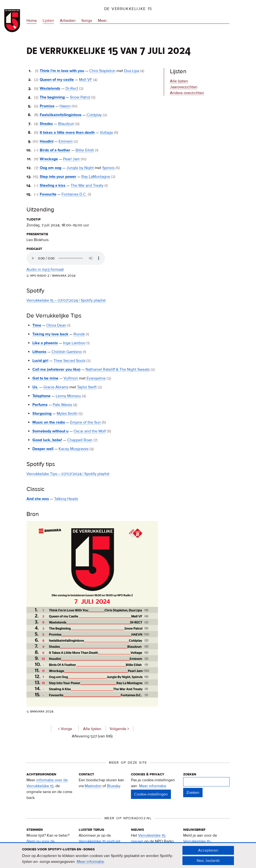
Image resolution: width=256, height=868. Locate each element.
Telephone (41, 396)
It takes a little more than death (67, 133)
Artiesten (68, 21)
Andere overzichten (187, 93)
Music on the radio (49, 422)
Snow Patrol (80, 97)
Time (37, 325)
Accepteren (208, 850)
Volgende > (119, 729)
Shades (46, 124)
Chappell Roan (80, 440)
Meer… (104, 21)
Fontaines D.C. (74, 194)
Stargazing (42, 414)
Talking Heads (66, 499)
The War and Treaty (87, 185)
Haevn (65, 106)
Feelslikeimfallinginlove (61, 115)
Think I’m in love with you (62, 71)
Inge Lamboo (74, 343)
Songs (87, 21)
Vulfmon (71, 378)
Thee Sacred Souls (69, 361)
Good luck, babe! (47, 440)
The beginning (52, 97)
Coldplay (94, 115)
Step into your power (58, 177)
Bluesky (114, 786)
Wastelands (50, 88)
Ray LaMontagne (96, 177)
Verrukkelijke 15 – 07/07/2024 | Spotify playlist (66, 300)
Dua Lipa (132, 71)
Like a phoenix (45, 343)
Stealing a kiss (53, 185)
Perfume (40, 405)
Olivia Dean (56, 325)
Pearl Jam (71, 159)
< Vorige (65, 729)
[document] (128, 856)
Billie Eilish (85, 150)
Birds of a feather (55, 150)
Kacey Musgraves (74, 449)
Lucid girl (40, 361)
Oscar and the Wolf (90, 431)
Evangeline (96, 378)
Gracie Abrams (56, 387)
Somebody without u (50, 431)
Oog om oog (51, 168)
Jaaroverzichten (184, 87)
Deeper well (43, 449)
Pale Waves (62, 405)
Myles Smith (67, 414)
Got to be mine (45, 378)
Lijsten (48, 21)
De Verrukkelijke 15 (128, 9)
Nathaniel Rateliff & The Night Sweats (118, 369)
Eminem (66, 141)
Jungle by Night (80, 168)
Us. (35, 387)
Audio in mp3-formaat (45, 269)
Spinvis (108, 168)
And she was (38, 499)
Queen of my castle (57, 80)
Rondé (79, 334)
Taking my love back (50, 334)
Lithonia (39, 352)
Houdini (47, 141)
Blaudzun (66, 124)
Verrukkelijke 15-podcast (100, 841)
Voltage (106, 133)
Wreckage (49, 159)
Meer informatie (153, 786)
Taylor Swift (87, 387)
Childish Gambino (67, 352)
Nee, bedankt (208, 861)
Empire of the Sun (85, 422)
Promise (47, 106)
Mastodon (93, 786)
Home (32, 21)
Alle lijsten (92, 729)
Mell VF (86, 80)
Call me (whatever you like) (56, 369)
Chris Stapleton (102, 71)
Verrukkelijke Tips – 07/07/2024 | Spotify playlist (68, 474)
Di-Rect (72, 88)
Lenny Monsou (68, 396)
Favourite (48, 194)
